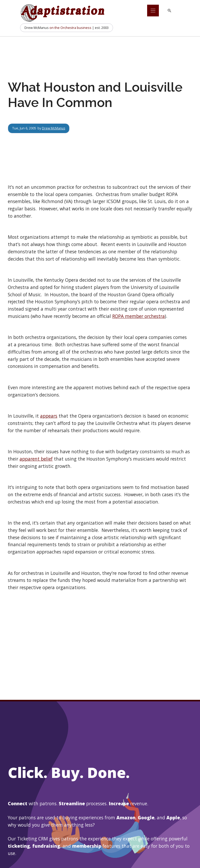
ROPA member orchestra (139, 316)
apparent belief (36, 459)
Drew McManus (54, 128)
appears (49, 416)
